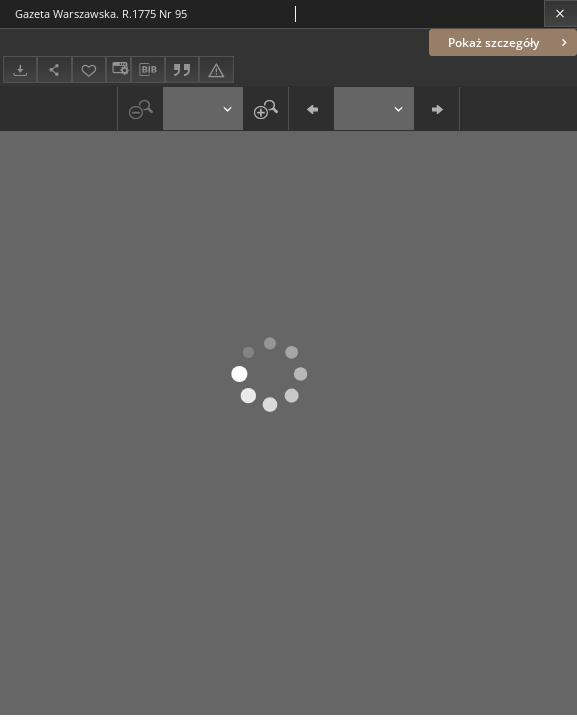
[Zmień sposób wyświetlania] (118, 69)
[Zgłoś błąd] (216, 69)
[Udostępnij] (54, 69)
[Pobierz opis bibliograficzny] (148, 70)
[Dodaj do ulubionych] (89, 69)
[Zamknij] (560, 13)
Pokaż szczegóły (509, 42)
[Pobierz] (20, 69)
